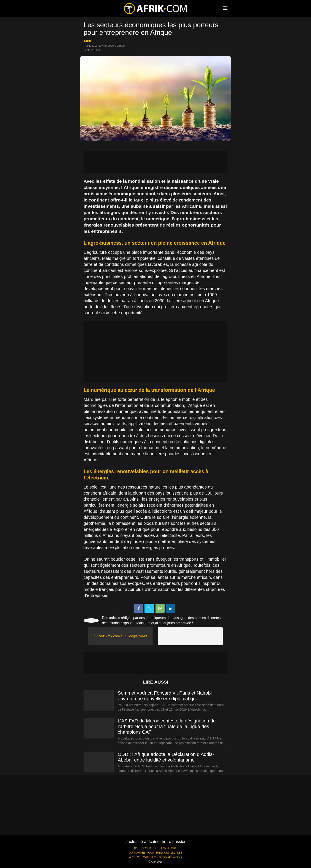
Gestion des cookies (170, 857)
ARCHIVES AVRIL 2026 (143, 857)
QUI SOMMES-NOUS (141, 853)
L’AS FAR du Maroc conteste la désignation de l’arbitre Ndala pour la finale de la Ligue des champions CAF (167, 726)
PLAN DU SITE (168, 848)
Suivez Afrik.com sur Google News (121, 636)
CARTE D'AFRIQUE (145, 848)
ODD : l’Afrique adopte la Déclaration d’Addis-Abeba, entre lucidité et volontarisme (166, 757)
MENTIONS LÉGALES (169, 853)
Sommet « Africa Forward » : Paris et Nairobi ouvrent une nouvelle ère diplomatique (165, 696)
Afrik (87, 41)
